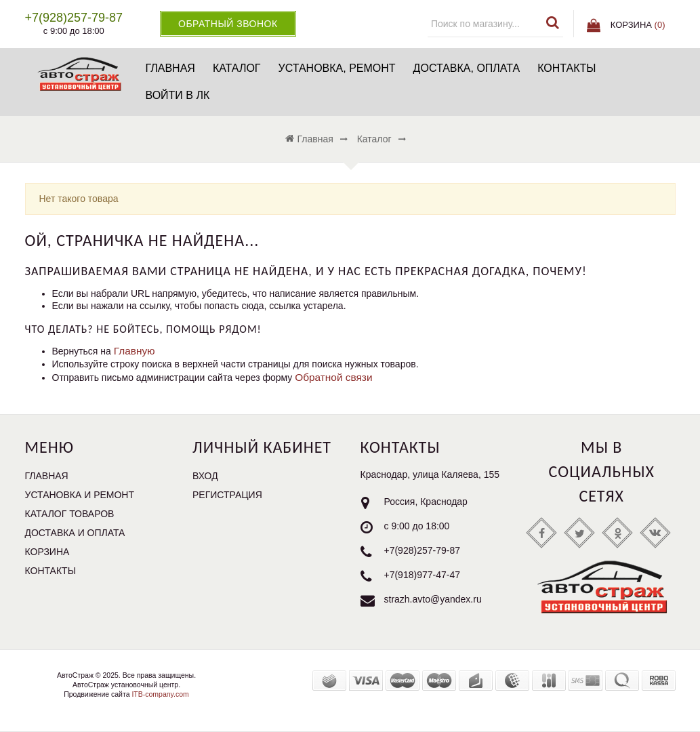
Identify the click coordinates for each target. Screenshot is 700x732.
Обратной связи (333, 377)
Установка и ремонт (80, 495)
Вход (205, 476)
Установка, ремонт (337, 68)
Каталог (237, 68)
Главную (135, 351)
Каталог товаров (70, 514)
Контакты (567, 68)
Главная (170, 68)
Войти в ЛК (177, 95)
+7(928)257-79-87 (422, 550)
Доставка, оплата (467, 68)
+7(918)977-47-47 (422, 575)
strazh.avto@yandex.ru (433, 599)
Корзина (47, 552)
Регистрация (227, 495)
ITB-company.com (160, 694)
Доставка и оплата (75, 533)
